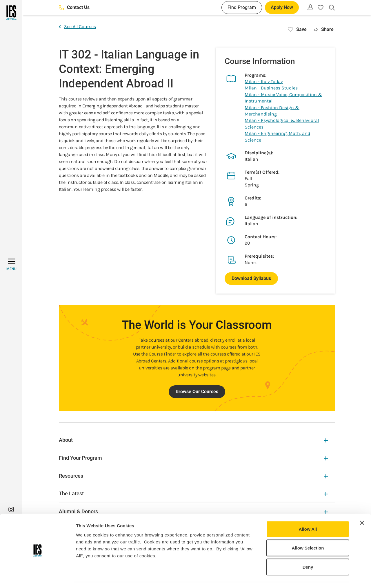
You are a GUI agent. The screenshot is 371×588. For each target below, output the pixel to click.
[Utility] (310, 7)
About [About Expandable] (193, 440)
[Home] (11, 12)
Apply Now (282, 7)
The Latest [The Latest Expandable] (193, 493)
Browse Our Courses (197, 392)
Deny (308, 550)
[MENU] (11, 265)
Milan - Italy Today (264, 81)
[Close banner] (362, 506)
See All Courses (77, 26)
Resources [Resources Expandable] (193, 476)
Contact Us (74, 7)
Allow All (308, 512)
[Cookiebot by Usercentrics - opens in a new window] (38, 577)
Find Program (242, 7)
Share (324, 29)
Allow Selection (308, 531)
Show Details (304, 577)
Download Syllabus (251, 278)
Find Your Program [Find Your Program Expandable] (193, 458)
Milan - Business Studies (271, 88)
